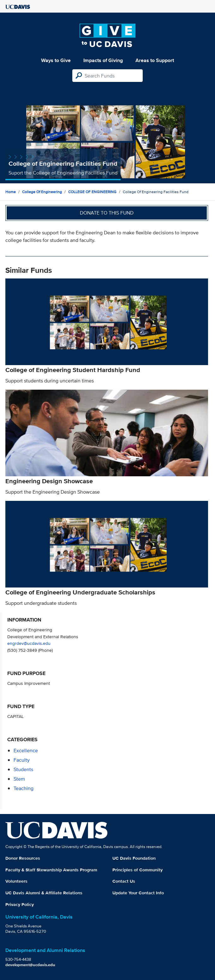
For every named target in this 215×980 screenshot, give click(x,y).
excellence (26, 751)
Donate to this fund (107, 213)
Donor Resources (23, 858)
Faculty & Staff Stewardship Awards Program (51, 870)
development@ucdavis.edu (30, 965)
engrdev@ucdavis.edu (29, 643)
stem (19, 779)
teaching (24, 788)
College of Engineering (42, 192)
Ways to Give (56, 60)
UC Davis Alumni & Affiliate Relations (44, 893)
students (23, 769)
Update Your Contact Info (138, 893)
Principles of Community (137, 870)
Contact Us (124, 881)
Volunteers (16, 881)
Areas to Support (155, 60)
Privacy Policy (20, 904)
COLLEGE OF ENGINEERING (92, 192)
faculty (22, 760)
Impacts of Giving (103, 60)
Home (11, 192)
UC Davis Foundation (134, 858)
